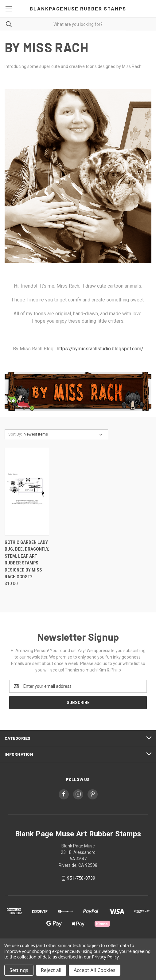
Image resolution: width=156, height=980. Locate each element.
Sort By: (15, 434)
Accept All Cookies (95, 970)
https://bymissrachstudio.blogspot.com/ (100, 349)
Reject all (51, 970)
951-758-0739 (81, 878)
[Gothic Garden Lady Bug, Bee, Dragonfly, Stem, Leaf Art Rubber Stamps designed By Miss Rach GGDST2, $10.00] (27, 492)
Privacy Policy (105, 957)
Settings (19, 970)
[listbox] (64, 434)
